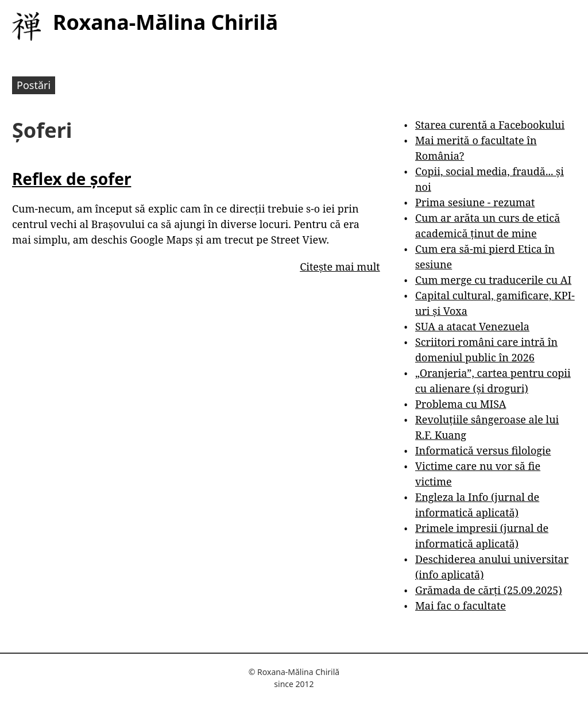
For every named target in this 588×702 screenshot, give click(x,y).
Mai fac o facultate (461, 605)
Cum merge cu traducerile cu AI (493, 280)
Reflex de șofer (71, 179)
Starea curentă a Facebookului (490, 125)
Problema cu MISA (461, 404)
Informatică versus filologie (483, 450)
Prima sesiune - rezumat (475, 202)
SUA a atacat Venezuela (472, 326)
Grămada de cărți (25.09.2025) (489, 590)
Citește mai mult (340, 267)
